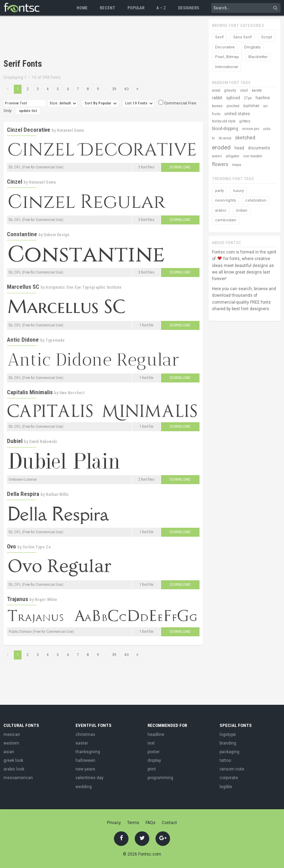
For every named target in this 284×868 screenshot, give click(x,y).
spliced (233, 98)
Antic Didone (23, 340)
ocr (266, 106)
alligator (233, 156)
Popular (136, 8)
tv (213, 138)
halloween (85, 760)
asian (9, 752)
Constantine (22, 234)
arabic (221, 210)
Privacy (114, 823)
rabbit (217, 98)
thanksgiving (88, 752)
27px (248, 98)
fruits (216, 114)
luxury (238, 191)
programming (160, 778)
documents (259, 148)
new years (85, 769)
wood (216, 90)
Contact (169, 823)
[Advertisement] (130, 38)
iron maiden (253, 156)
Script (267, 37)
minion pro (251, 129)
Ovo (11, 546)
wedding (84, 787)
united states (237, 114)
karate (257, 90)
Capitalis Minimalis (30, 392)
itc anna (225, 138)
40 (126, 89)
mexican (12, 735)
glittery (245, 121)
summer (251, 106)
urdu (267, 129)
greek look (13, 760)
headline (156, 735)
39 (114, 89)
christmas (85, 735)
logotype (228, 735)
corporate (229, 778)
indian (242, 210)
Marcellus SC (23, 287)
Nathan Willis (57, 495)
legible (226, 787)
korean (217, 106)
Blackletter (258, 57)
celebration (256, 200)
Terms (133, 823)
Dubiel (15, 441)
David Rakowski (43, 442)
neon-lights (225, 200)
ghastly (230, 90)
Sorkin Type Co (37, 547)
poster (154, 752)
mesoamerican (18, 778)
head (239, 148)
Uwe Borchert (72, 393)
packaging (229, 752)
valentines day (90, 778)
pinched (233, 106)
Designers (189, 8)
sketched (245, 138)
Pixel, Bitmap (227, 57)
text (151, 743)
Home (82, 8)
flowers (220, 164)
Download (180, 167)
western (11, 743)
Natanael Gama (70, 130)
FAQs (150, 823)
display (154, 760)
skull (244, 90)
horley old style (224, 121)
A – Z (161, 8)
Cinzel (15, 182)
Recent (108, 8)
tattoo (225, 760)
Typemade (55, 340)
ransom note (232, 769)
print (152, 769)
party (219, 191)
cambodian (226, 220)
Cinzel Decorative (29, 130)
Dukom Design (56, 235)
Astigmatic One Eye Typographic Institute (84, 287)
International (227, 67)
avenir (217, 156)
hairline (263, 98)
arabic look (14, 769)
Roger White (46, 600)
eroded (221, 147)
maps (237, 165)
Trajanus (17, 599)
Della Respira (23, 494)
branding (228, 743)
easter (82, 743)
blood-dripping (225, 129)
